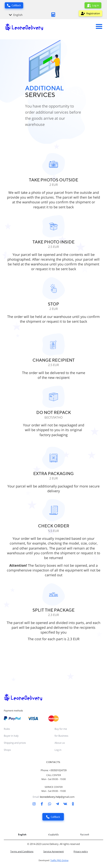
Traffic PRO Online (59, 860)
